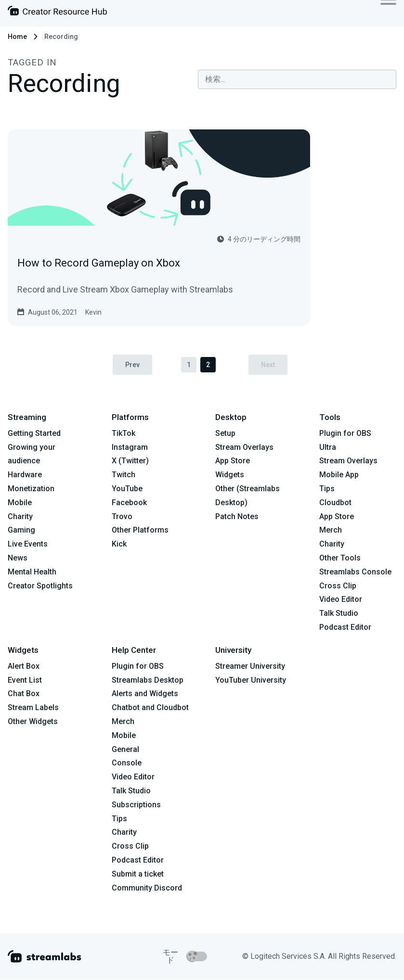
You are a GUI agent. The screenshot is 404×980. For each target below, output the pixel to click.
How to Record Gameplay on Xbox (99, 263)
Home (17, 37)
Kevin (93, 312)
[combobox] (297, 79)
